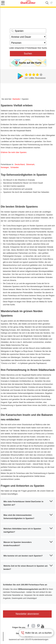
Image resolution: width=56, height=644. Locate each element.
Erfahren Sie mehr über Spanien (14, 152)
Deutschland (20, 164)
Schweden (15, 167)
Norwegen (5, 167)
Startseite (16, 99)
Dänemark (30, 164)
